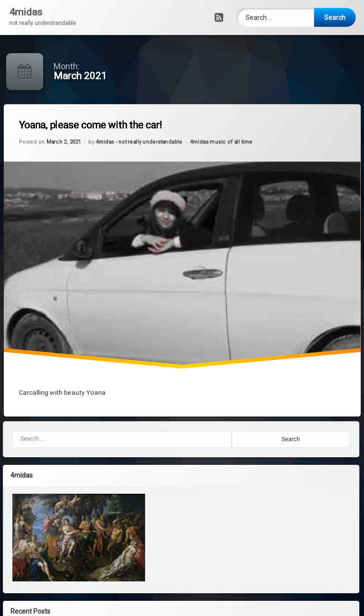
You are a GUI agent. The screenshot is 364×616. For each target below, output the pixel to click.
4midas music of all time (223, 135)
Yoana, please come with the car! (108, 139)
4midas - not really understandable (145, 149)
